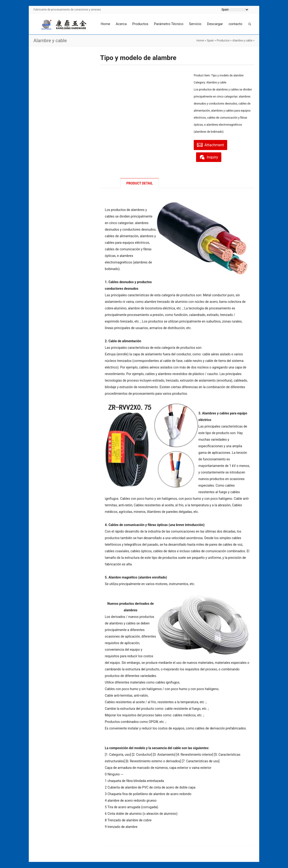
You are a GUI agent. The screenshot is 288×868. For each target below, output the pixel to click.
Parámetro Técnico (169, 24)
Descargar (215, 24)
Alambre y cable (242, 41)
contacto (235, 24)
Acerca (121, 24)
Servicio (195, 24)
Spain (210, 41)
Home (105, 24)
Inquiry (210, 157)
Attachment (212, 145)
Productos (140, 24)
